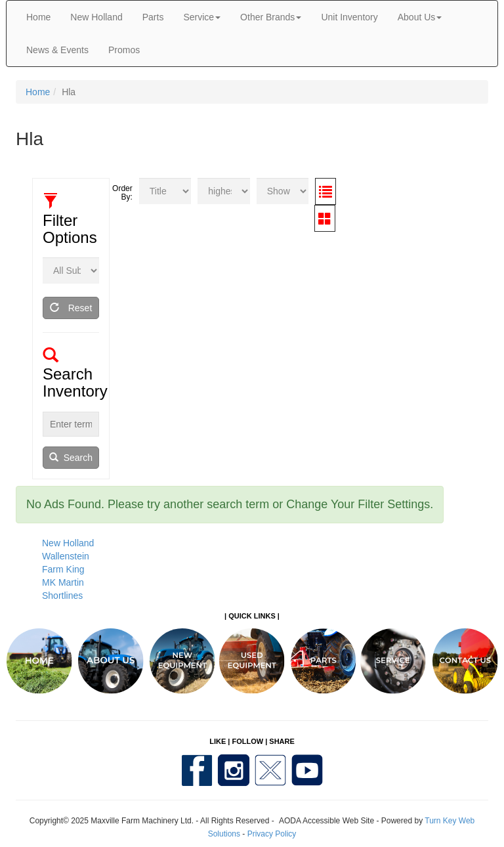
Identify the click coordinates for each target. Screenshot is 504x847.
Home (38, 17)
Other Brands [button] (271, 17)
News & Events (57, 50)
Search (71, 458)
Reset (71, 308)
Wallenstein (66, 556)
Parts (153, 17)
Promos (124, 50)
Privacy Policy (272, 834)
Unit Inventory (349, 17)
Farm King (63, 569)
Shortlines (62, 596)
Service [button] (202, 17)
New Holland (96, 17)
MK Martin (63, 582)
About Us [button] (420, 17)
